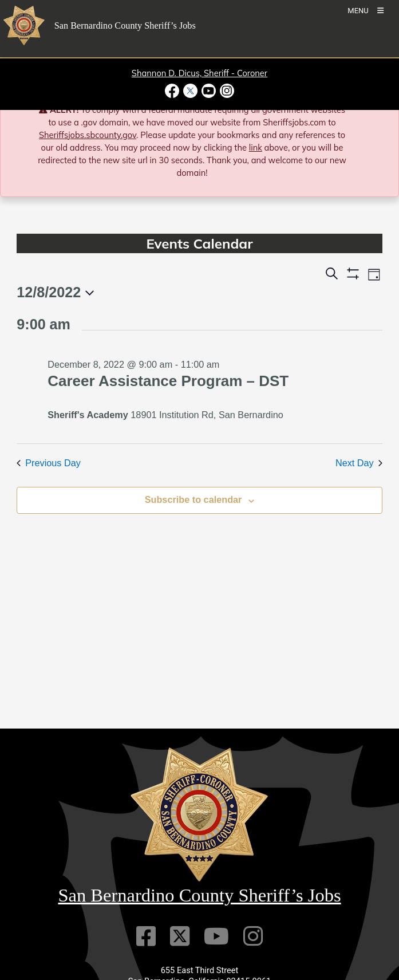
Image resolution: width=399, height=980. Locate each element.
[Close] (374, 111)
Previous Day (49, 463)
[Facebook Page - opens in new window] (173, 91)
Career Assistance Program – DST (168, 381)
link (256, 147)
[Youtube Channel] (216, 936)
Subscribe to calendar (193, 499)
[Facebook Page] (146, 936)
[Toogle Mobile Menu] (366, 10)
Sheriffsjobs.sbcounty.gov (88, 135)
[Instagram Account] (253, 936)
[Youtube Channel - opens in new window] (209, 91)
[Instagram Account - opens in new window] (226, 91)
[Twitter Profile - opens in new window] (190, 91)
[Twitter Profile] (180, 936)
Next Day (359, 463)
